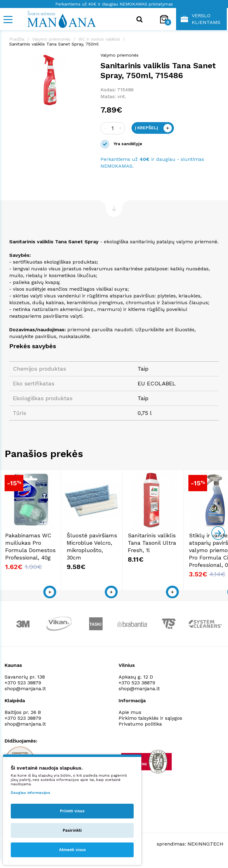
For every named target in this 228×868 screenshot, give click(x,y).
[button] (86, 58)
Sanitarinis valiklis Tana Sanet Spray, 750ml (54, 44)
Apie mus (130, 721)
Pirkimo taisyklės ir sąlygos (150, 727)
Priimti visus (72, 811)
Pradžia (17, 39)
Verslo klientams (200, 19)
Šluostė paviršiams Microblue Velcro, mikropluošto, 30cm (107, 559)
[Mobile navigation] (8, 20)
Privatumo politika (140, 733)
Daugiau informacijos (30, 793)
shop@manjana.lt (25, 697)
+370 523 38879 (23, 691)
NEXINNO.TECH (205, 853)
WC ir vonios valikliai (99, 39)
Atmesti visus (72, 850)
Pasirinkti (72, 830)
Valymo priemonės (51, 39)
